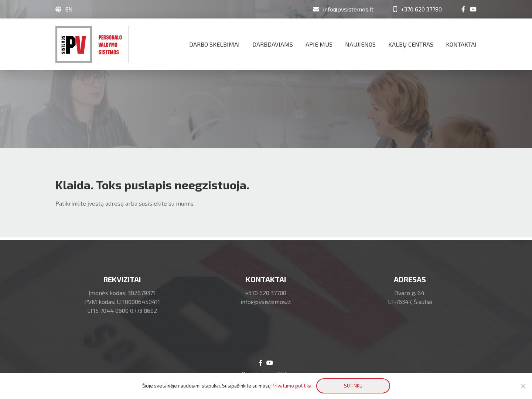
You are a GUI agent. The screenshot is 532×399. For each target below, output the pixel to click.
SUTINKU (353, 386)
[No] (523, 386)
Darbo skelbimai (214, 44)
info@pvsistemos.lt (266, 302)
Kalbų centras (411, 44)
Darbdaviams (273, 44)
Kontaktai (461, 44)
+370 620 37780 (266, 293)
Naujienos (360, 44)
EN (69, 9)
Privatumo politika (291, 386)
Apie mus (319, 44)
